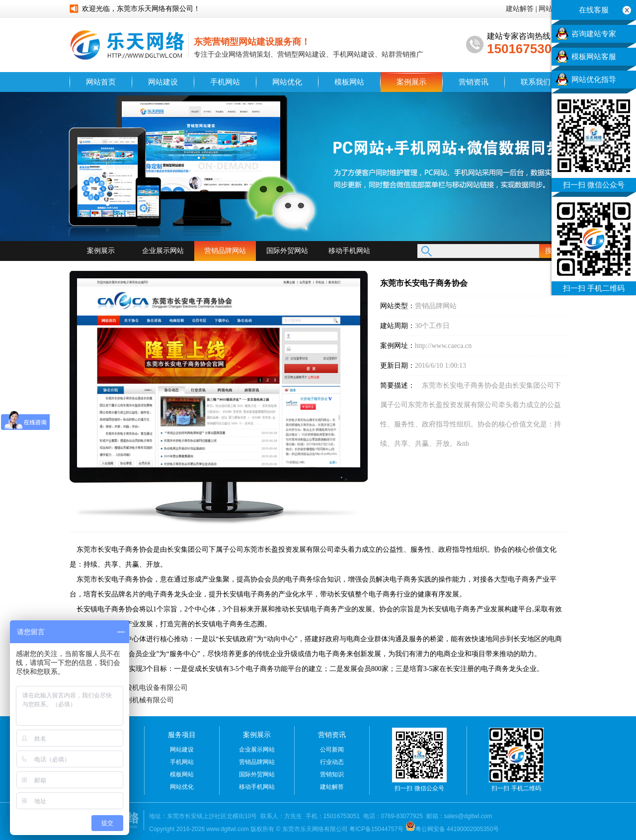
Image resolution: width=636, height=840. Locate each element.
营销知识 (332, 774)
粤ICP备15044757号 (376, 829)
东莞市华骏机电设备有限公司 (143, 687)
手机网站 (225, 82)
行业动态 (332, 762)
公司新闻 (332, 750)
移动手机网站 (349, 251)
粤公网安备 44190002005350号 (452, 829)
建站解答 (520, 9)
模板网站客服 (594, 57)
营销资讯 (474, 82)
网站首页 (101, 82)
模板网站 (349, 82)
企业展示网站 (163, 251)
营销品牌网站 (225, 251)
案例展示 (411, 82)
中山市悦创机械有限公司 (136, 700)
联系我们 (536, 82)
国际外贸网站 (287, 251)
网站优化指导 (594, 80)
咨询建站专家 (594, 34)
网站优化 (287, 82)
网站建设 (163, 82)
